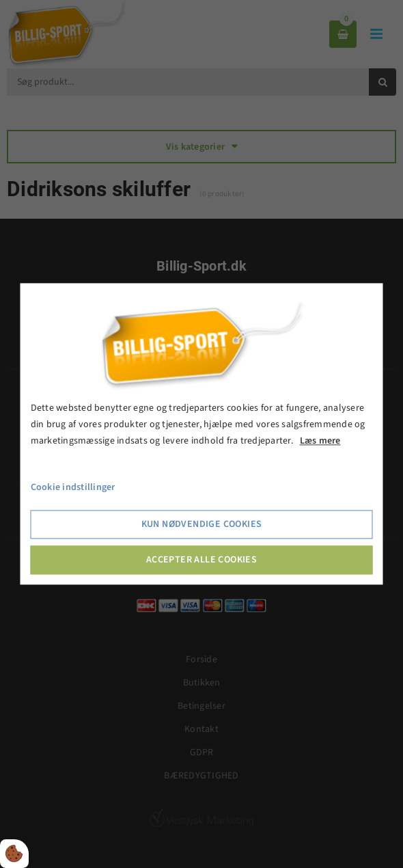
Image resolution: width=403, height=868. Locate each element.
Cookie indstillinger (73, 488)
